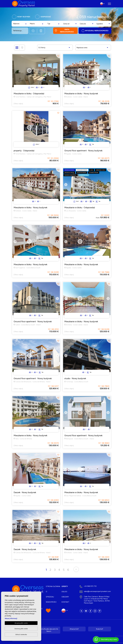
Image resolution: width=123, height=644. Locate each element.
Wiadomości (51, 602)
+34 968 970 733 (90, 586)
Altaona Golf (74, 629)
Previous (65, 72)
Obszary (65, 597)
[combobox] (20, 24)
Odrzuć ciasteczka (21, 634)
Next (109, 72)
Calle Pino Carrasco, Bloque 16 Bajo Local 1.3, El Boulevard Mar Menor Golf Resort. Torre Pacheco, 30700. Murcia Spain (97, 600)
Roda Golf (100, 629)
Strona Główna (53, 586)
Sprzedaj (50, 597)
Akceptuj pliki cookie (21, 623)
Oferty (65, 586)
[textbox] (16, 24)
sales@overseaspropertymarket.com (97, 591)
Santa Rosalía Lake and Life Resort (49, 630)
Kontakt (65, 602)
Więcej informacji (11, 618)
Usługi (64, 592)
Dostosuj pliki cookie (21, 629)
